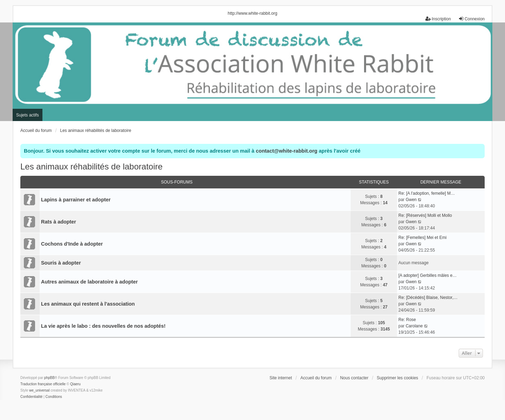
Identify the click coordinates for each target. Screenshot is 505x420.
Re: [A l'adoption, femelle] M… (427, 193)
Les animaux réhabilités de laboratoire (92, 166)
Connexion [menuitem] (472, 19)
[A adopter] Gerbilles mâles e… (427, 275)
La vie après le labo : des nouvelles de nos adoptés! (103, 326)
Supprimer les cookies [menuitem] (397, 378)
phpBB (49, 378)
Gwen (411, 200)
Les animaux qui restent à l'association (88, 304)
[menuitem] (31, 397)
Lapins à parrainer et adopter (76, 200)
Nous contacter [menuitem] (354, 378)
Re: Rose (407, 320)
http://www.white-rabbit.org (252, 13)
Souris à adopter (61, 263)
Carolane (414, 326)
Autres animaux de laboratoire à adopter (89, 282)
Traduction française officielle (43, 384)
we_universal (39, 390)
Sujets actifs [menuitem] (28, 115)
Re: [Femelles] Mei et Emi (422, 238)
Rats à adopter (59, 222)
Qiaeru (75, 384)
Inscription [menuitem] (438, 19)
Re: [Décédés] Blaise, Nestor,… (428, 298)
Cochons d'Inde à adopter (72, 244)
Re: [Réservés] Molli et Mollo (425, 215)
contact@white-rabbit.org (286, 151)
